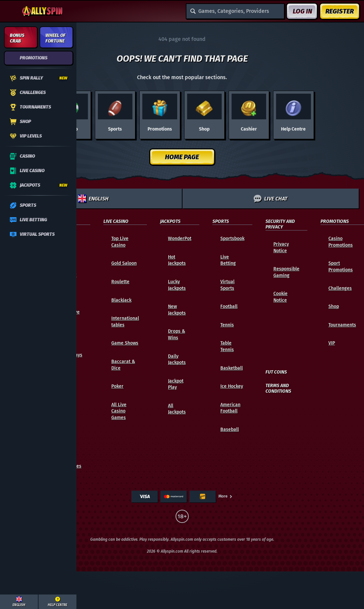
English (93, 198)
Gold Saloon (124, 263)
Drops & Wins (177, 335)
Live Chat (270, 198)
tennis (227, 325)
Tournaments (342, 325)
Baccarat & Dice (123, 365)
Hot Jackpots (177, 260)
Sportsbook (232, 239)
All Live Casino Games (119, 411)
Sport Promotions (341, 267)
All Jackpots (177, 409)
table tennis (227, 346)
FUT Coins (276, 372)
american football (230, 408)
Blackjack (121, 300)
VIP (332, 343)
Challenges (340, 288)
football (229, 306)
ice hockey (232, 386)
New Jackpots (177, 310)
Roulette (120, 282)
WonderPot (180, 239)
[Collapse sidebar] (11, 11)
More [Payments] (226, 496)
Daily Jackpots (177, 360)
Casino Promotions (341, 242)
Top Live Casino (120, 242)
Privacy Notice (281, 247)
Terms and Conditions (278, 389)
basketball (232, 368)
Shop (334, 306)
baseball (230, 429)
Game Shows (125, 343)
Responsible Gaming (286, 272)
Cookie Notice (280, 297)
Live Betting (228, 260)
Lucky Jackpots (177, 285)
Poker (117, 386)
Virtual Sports (227, 285)
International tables (125, 322)
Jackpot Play (176, 384)
